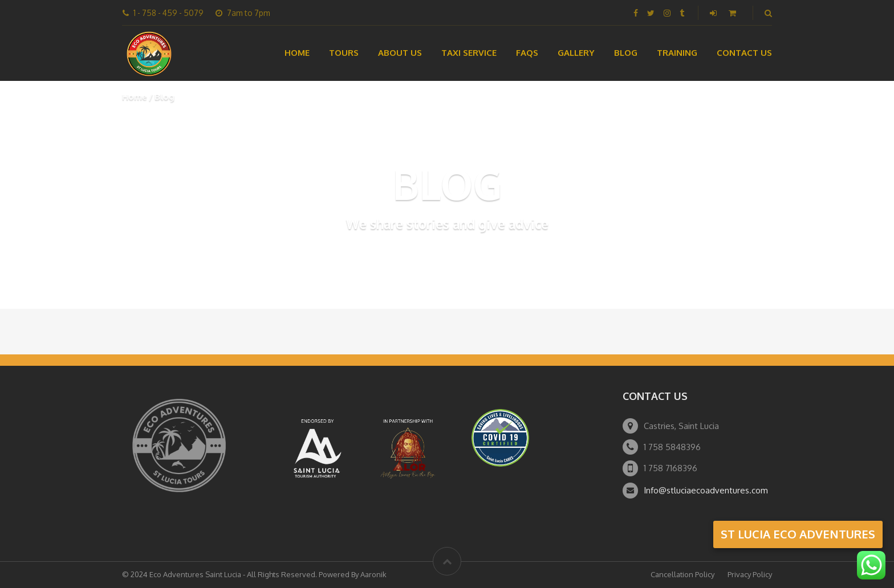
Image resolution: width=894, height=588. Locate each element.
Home (297, 53)
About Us (400, 53)
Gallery (576, 53)
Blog (626, 53)
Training (677, 53)
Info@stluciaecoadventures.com (706, 490)
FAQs (527, 53)
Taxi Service (469, 53)
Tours (344, 53)
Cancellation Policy (682, 574)
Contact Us (744, 53)
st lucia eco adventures (798, 534)
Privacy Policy (750, 574)
